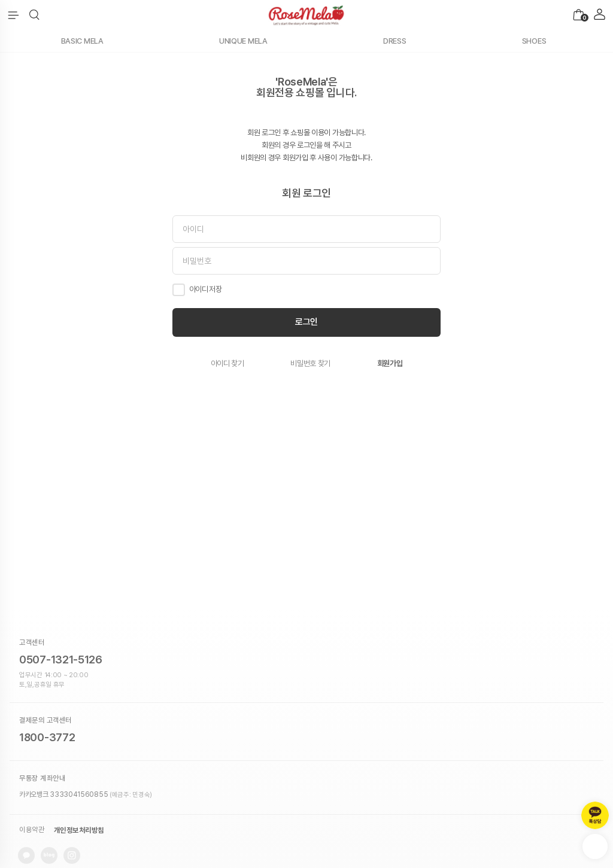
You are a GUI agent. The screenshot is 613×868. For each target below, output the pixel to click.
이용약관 (32, 830)
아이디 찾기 (227, 363)
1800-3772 (47, 737)
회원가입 (390, 363)
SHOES (534, 41)
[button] (34, 15)
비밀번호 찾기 (310, 363)
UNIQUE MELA (243, 41)
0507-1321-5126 (61, 660)
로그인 (306, 322)
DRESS (395, 41)
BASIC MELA (82, 41)
